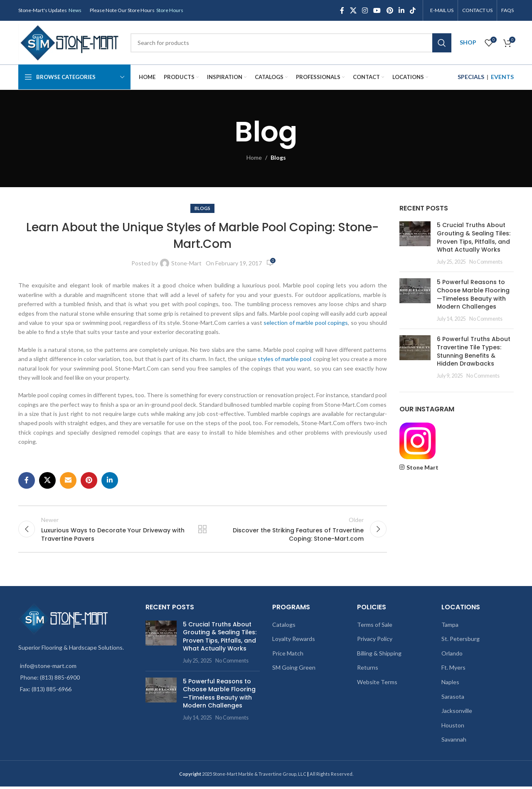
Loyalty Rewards (294, 641)
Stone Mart (422, 467)
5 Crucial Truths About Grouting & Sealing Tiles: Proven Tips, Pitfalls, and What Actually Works (474, 237)
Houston (453, 728)
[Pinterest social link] (390, 10)
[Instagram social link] (365, 10)
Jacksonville (457, 713)
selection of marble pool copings (306, 323)
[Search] (291, 43)
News (75, 10)
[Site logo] (70, 42)
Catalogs (284, 627)
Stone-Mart (186, 263)
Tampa (450, 627)
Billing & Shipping (379, 656)
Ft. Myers (453, 670)
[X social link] (353, 10)
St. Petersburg (461, 641)
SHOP (468, 42)
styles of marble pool (285, 359)
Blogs (278, 157)
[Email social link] (68, 480)
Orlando (452, 656)
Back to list (202, 530)
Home (254, 157)
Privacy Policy (375, 641)
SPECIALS (471, 77)
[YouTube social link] (377, 10)
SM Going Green (294, 670)
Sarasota (453, 699)
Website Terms (377, 684)
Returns (368, 670)
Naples (450, 684)
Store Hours (170, 10)
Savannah (454, 742)
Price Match (288, 656)
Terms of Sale (375, 627)
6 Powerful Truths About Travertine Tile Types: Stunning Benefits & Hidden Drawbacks (474, 351)
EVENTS (502, 77)
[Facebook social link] (342, 10)
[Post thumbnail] (415, 243)
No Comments (486, 262)
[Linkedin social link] (401, 10)
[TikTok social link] (413, 10)
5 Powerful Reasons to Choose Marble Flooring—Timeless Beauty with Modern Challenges (473, 294)
